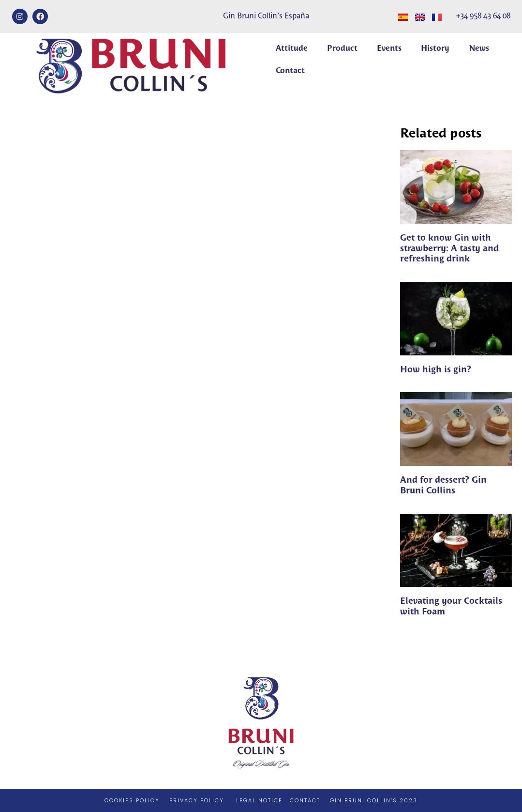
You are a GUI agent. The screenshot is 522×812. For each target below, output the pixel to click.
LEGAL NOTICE (259, 800)
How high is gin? (436, 370)
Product (342, 49)
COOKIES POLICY (132, 800)
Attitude (292, 49)
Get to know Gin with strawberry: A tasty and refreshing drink (449, 249)
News (479, 49)
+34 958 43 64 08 (483, 16)
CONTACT (305, 800)
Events (389, 49)
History (435, 49)
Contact (290, 71)
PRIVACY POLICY (197, 800)
